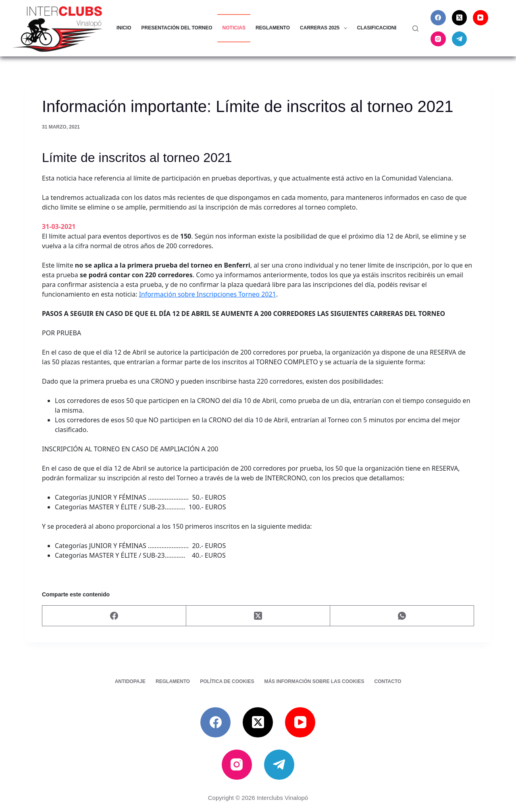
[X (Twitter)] (460, 18)
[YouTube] (481, 18)
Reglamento (273, 28)
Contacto (388, 681)
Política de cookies (227, 681)
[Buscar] (415, 28)
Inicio (124, 28)
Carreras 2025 (325, 28)
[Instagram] (438, 39)
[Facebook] (438, 18)
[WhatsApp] (402, 616)
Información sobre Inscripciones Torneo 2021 (208, 294)
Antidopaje (130, 681)
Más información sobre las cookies (314, 681)
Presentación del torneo (177, 28)
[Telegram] (460, 39)
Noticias (234, 28)
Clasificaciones (385, 28)
